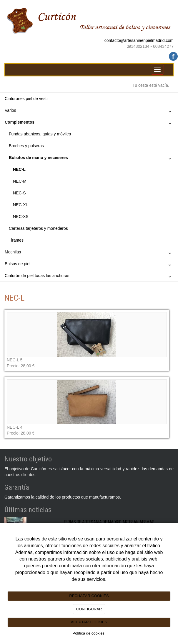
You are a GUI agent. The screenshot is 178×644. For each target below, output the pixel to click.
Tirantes (16, 240)
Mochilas (89, 253)
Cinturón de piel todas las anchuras (89, 277)
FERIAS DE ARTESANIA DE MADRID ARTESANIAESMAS (109, 522)
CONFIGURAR (89, 609)
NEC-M (20, 181)
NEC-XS (21, 217)
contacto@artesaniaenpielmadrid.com (139, 40)
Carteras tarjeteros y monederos (38, 228)
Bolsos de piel (89, 265)
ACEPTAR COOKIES (89, 622)
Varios (89, 112)
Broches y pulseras (26, 146)
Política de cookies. (89, 633)
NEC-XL (20, 205)
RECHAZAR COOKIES (89, 596)
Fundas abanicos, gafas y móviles (40, 134)
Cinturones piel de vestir (27, 99)
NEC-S (19, 193)
